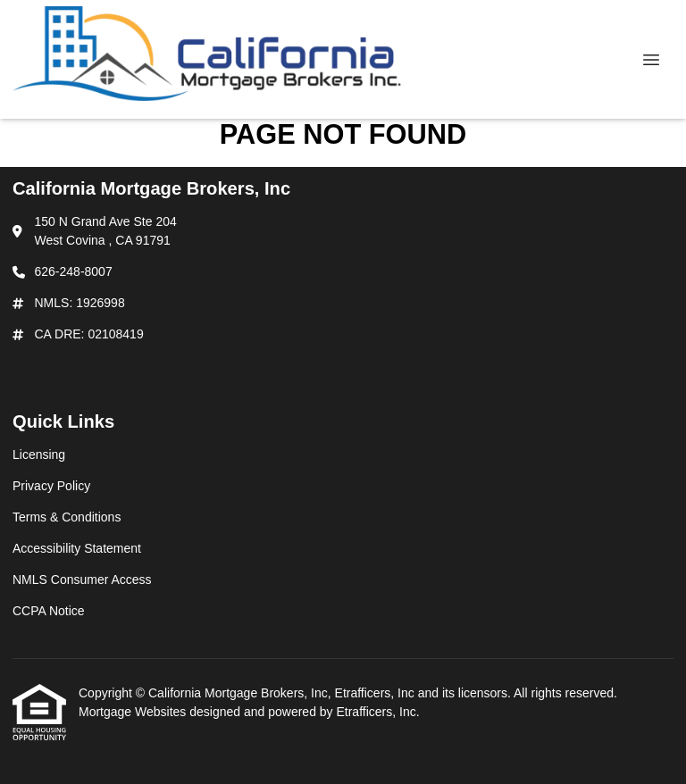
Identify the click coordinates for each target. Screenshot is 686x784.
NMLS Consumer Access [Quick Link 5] (82, 580)
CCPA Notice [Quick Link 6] (49, 611)
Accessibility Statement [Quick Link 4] (77, 548)
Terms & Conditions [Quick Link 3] (67, 517)
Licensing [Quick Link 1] (39, 455)
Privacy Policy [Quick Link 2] (51, 486)
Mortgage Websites (134, 712)
